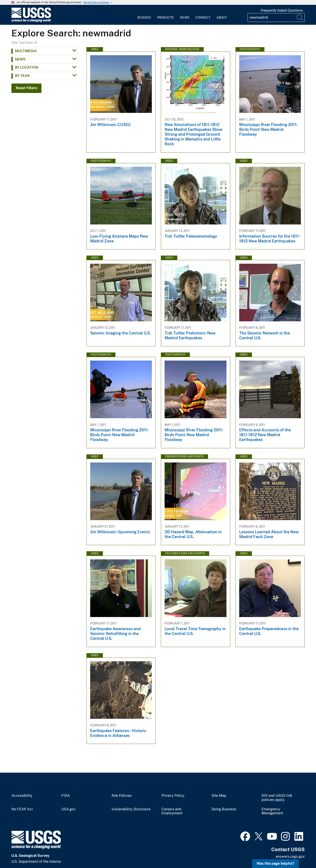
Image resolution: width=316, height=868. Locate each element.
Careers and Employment (172, 811)
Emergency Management (272, 811)
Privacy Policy (173, 796)
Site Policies (122, 796)
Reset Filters (26, 88)
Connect (203, 18)
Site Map (219, 796)
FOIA (66, 796)
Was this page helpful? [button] (276, 864)
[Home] (31, 21)
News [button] (20, 59)
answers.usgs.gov (290, 856)
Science (144, 18)
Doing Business (224, 809)
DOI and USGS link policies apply (277, 798)
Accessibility (22, 796)
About (222, 18)
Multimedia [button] (26, 51)
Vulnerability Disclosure (131, 809)
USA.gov (68, 809)
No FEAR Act (22, 809)
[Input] (276, 18)
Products (165, 18)
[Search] (300, 18)
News (185, 18)
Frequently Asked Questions (282, 10)
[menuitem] (144, 15)
